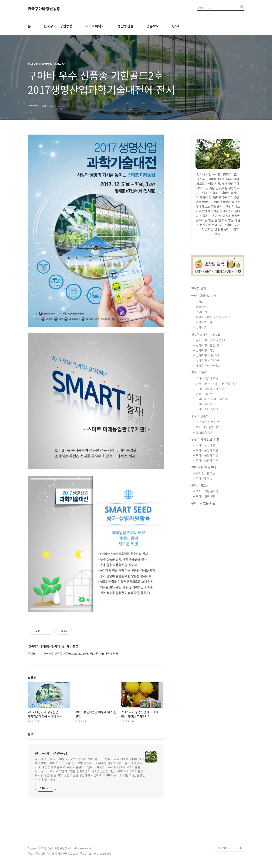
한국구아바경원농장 (44, 9)
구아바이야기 (95, 26)
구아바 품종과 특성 (207, 379)
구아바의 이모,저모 (207, 409)
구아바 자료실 (200, 485)
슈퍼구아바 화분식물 (208, 355)
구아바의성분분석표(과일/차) (213, 399)
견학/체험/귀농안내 (204, 467)
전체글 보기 (199, 288)
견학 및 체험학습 (206, 473)
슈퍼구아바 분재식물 (208, 360)
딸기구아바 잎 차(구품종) (210, 340)
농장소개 (201, 307)
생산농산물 (125, 26)
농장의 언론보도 (201, 416)
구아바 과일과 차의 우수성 (211, 389)
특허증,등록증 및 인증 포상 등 (213, 317)
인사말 (200, 302)
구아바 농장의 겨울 (207, 460)
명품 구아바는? (205, 394)
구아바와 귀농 (204, 478)
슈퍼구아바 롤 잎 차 (207, 345)
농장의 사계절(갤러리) (205, 439)
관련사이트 (224, 848)
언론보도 (153, 26)
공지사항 (201, 327)
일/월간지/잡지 (205, 432)
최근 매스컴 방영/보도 (209, 422)
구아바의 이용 (204, 404)
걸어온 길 (201, 312)
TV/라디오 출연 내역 (208, 427)
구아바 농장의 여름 (207, 450)
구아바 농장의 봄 (206, 445)
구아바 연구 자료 (206, 496)
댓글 (30, 734)
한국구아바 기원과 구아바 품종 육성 (217, 384)
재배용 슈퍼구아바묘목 (209, 366)
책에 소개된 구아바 (207, 491)
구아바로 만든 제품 (203, 503)
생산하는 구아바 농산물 (206, 334)
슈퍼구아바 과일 (205, 350)
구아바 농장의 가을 (207, 455)
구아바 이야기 (200, 372)
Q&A (176, 26)
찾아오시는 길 (204, 322)
